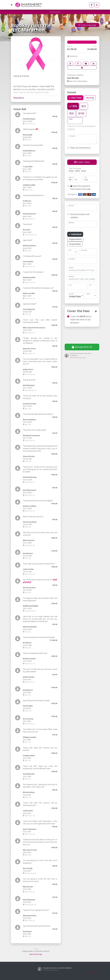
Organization (75, 239)
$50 (72, 113)
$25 (84, 106)
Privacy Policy (93, 973)
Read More (19, 98)
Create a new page (87, 25)
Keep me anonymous (80, 148)
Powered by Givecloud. (78, 358)
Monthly (90, 98)
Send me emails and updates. (80, 216)
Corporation (75, 244)
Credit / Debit (82, 162)
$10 (74, 106)
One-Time (76, 98)
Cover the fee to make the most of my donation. (81, 320)
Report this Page (36, 954)
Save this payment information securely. (80, 187)
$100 (81, 113)
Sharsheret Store (55, 12)
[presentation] (84, 335)
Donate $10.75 (82, 347)
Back (68, 25)
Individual (76, 234)
